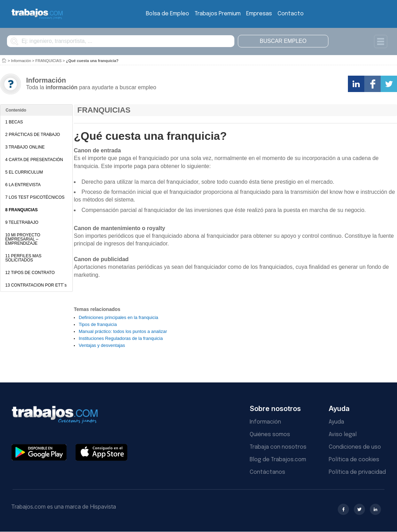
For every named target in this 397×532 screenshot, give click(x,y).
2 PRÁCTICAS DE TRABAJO (33, 135)
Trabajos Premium (218, 14)
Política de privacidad (357, 472)
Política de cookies (354, 460)
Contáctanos (267, 472)
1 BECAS (14, 122)
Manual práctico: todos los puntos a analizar (123, 331)
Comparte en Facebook (372, 84)
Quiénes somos (270, 435)
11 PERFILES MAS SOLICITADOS (23, 258)
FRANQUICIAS (49, 61)
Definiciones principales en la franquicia (118, 317)
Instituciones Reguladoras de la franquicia (121, 338)
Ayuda (336, 422)
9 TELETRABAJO (22, 222)
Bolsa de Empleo (168, 14)
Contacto (291, 14)
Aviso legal (343, 435)
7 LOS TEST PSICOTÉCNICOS (35, 197)
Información (21, 61)
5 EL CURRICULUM (24, 172)
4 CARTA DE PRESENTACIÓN (34, 160)
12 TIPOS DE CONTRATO (30, 273)
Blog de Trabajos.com (278, 460)
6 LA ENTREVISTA (23, 185)
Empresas (259, 14)
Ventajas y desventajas (102, 345)
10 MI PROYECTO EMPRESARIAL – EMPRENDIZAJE (23, 239)
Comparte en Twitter (389, 84)
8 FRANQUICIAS (21, 210)
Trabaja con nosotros (278, 447)
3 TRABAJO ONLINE (25, 147)
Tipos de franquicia (98, 324)
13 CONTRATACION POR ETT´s (36, 285)
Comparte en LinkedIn (356, 84)
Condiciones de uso (355, 447)
